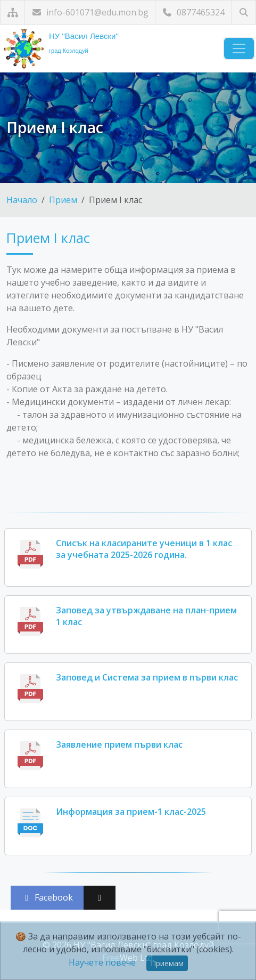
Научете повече (102, 962)
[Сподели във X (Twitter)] (100, 898)
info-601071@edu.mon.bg (90, 12)
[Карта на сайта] (13, 13)
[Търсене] (243, 13)
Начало (22, 200)
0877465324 (193, 12)
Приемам (167, 963)
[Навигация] (239, 48)
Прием (63, 200)
